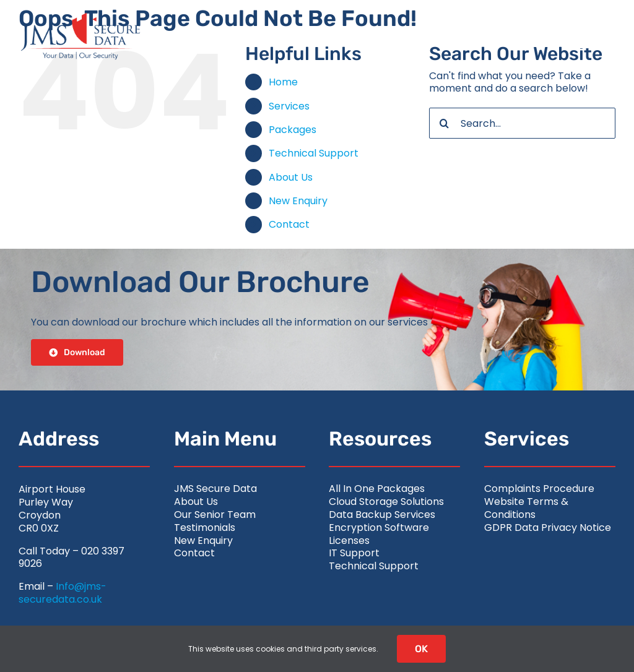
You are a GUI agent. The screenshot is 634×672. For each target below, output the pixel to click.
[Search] (445, 123)
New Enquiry (298, 201)
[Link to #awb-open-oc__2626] (589, 37)
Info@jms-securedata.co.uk (63, 593)
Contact (289, 224)
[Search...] (522, 123)
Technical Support (314, 153)
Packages (293, 130)
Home (283, 82)
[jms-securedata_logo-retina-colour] (80, 17)
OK (421, 649)
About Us (291, 177)
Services (289, 106)
